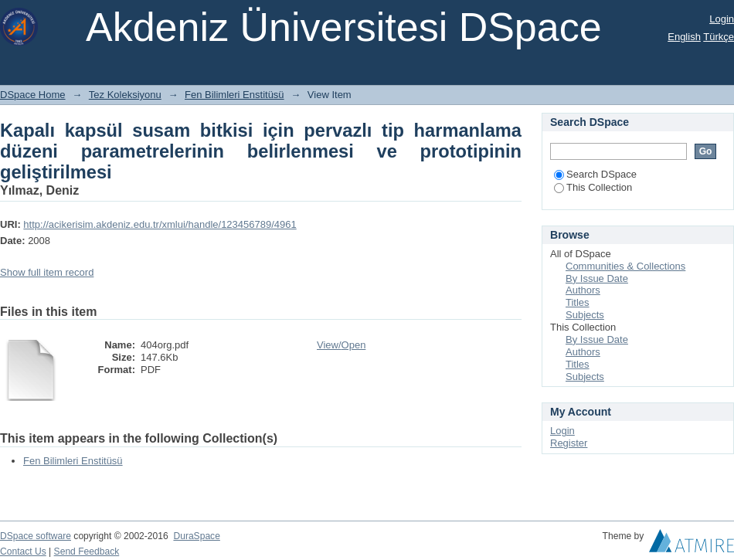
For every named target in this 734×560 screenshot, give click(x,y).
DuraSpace (196, 536)
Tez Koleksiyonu (125, 95)
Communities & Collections (625, 266)
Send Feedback (87, 552)
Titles (578, 302)
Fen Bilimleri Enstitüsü (234, 95)
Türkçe (719, 37)
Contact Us (23, 552)
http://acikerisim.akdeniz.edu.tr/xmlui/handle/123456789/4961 (160, 224)
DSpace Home (33, 95)
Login (722, 19)
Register (569, 443)
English (684, 37)
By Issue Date (597, 278)
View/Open (341, 345)
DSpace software (36, 536)
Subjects (585, 315)
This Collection (593, 187)
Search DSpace (595, 174)
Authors (583, 290)
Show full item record (47, 272)
